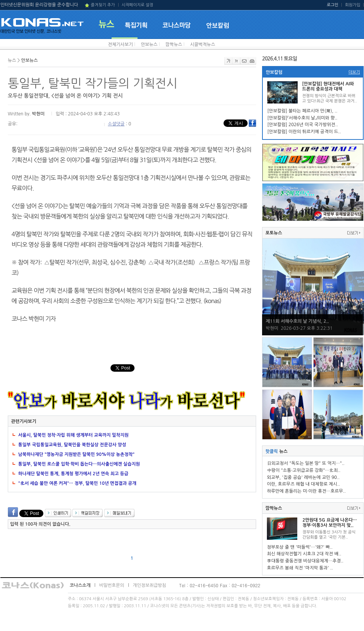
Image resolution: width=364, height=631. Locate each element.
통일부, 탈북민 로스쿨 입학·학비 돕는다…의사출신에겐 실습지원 (79, 464)
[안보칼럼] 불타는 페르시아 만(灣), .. (302, 111)
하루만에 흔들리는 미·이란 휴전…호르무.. (306, 491)
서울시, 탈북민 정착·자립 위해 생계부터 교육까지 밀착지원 (73, 435)
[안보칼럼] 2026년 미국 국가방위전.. (303, 125)
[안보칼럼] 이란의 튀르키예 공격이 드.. (304, 132)
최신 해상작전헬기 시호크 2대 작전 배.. (304, 554)
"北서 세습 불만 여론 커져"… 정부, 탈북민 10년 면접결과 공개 (77, 483)
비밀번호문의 (112, 585)
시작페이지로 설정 (138, 5)
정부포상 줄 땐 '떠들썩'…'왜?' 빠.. (300, 547)
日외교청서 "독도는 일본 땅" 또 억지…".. (306, 463)
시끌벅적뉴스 (203, 45)
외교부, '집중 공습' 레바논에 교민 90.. (303, 477)
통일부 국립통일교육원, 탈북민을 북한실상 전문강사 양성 (72, 445)
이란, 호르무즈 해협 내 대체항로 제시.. (303, 484)
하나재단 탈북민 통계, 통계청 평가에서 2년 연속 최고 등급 (73, 474)
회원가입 (353, 5)
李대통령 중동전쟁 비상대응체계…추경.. (305, 561)
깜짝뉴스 (174, 45)
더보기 (354, 72)
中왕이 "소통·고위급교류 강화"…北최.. (304, 470)
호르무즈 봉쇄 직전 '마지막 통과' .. (300, 568)
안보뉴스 (149, 45)
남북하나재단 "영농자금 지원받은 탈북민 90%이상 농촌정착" (76, 454)
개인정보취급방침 (149, 585)
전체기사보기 (120, 45)
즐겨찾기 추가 (103, 5)
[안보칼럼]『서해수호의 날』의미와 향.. (302, 118)
